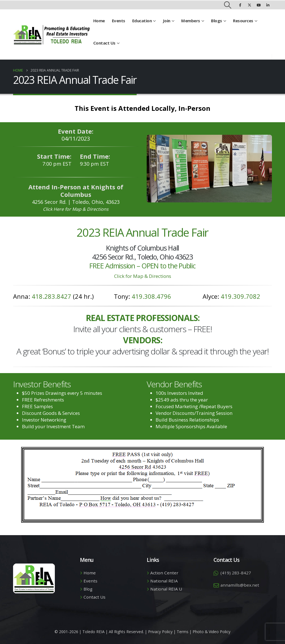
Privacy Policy (160, 632)
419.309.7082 (240, 296)
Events (119, 21)
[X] (249, 5)
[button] (228, 5)
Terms (183, 632)
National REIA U (166, 589)
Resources (243, 21)
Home (99, 21)
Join (167, 21)
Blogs (217, 21)
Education (142, 21)
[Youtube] (259, 5)
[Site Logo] (51, 35)
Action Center (164, 573)
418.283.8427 (51, 296)
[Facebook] (240, 5)
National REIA (164, 581)
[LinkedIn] (268, 5)
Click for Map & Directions (143, 276)
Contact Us (104, 43)
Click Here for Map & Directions (76, 209)
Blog (88, 589)
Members (191, 21)
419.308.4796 (151, 296)
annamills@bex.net (240, 585)
